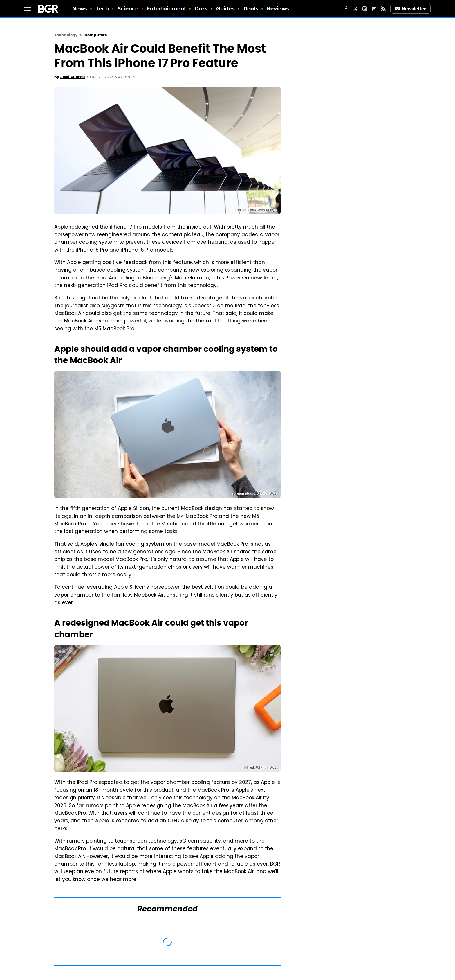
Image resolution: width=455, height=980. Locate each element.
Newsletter (411, 9)
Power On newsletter (251, 278)
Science (128, 9)
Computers (96, 35)
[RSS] (383, 9)
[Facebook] (346, 9)
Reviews (278, 9)
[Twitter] (355, 9)
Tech (102, 9)
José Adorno (73, 77)
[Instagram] (365, 9)
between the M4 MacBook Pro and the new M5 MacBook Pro (157, 520)
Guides (226, 9)
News (80, 9)
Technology (66, 35)
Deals (251, 9)
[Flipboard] (374, 9)
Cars (201, 9)
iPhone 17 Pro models (136, 227)
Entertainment (167, 9)
